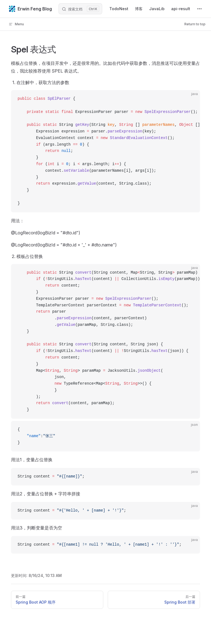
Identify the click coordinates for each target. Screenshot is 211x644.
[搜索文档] (80, 9)
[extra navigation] (199, 9)
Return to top (195, 24)
